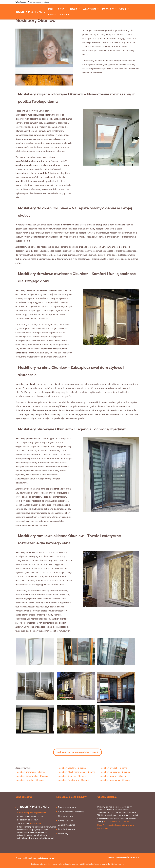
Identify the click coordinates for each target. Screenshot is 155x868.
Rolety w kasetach (67, 807)
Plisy (51, 9)
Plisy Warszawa (65, 816)
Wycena (64, 15)
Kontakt (52, 15)
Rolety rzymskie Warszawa (71, 812)
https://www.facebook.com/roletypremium (116, 825)
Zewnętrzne (90, 9)
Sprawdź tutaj (35, 823)
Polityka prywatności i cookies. (117, 821)
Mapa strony (103, 829)
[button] (31, 772)
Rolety (60, 9)
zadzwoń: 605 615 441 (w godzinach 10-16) (77, 752)
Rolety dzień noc (66, 821)
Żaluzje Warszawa (67, 825)
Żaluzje (74, 9)
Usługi (123, 9)
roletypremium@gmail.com (35, 813)
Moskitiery (108, 9)
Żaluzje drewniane (67, 829)
